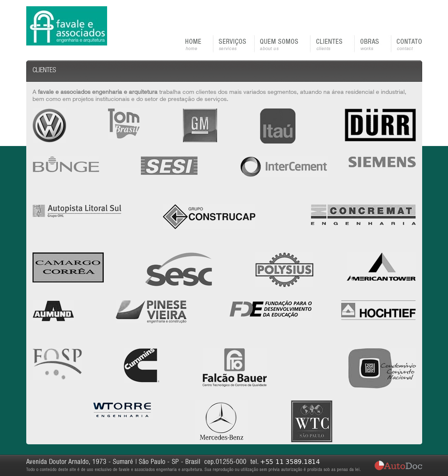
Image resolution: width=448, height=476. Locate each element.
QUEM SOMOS (283, 44)
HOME (199, 44)
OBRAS (373, 44)
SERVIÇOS (234, 44)
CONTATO (407, 44)
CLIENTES (333, 44)
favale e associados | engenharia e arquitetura (67, 26)
